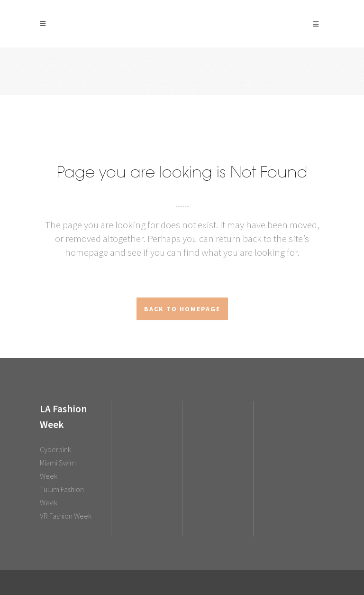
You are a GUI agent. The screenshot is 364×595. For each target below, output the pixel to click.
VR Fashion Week (66, 516)
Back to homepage (182, 309)
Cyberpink (55, 449)
